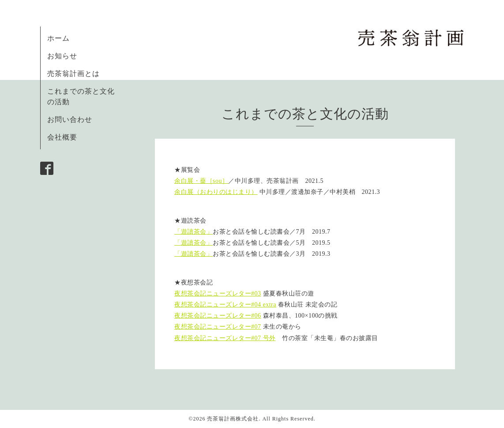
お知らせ (62, 56)
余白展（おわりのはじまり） (216, 192)
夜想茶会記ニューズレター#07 (218, 327)
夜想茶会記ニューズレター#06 (218, 316)
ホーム (58, 38)
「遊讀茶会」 (194, 254)
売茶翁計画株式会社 (233, 419)
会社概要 (62, 137)
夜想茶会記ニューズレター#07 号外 (225, 338)
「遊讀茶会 (190, 232)
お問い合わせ (70, 119)
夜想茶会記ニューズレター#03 (218, 294)
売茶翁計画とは (73, 74)
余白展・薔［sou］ (201, 181)
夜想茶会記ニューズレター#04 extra (225, 305)
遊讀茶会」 (197, 243)
